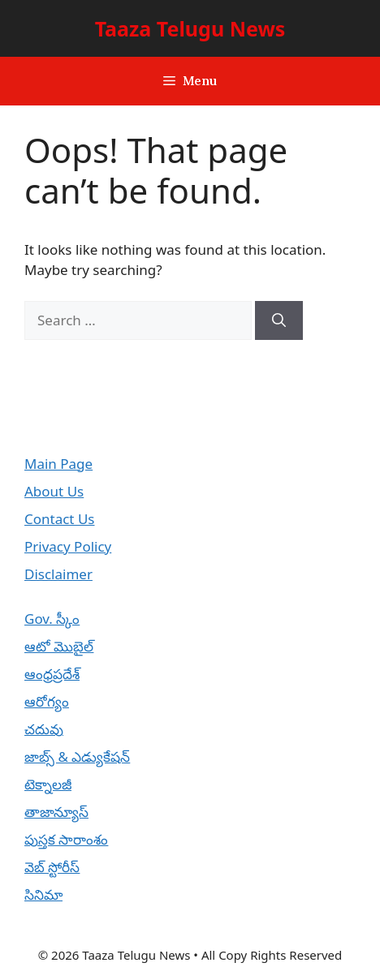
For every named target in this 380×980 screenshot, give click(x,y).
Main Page (58, 464)
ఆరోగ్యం (47, 701)
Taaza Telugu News (190, 28)
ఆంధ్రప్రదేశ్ (52, 674)
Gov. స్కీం (52, 619)
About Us (54, 491)
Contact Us (60, 519)
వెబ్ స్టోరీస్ (52, 867)
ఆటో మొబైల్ (59, 646)
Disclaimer (58, 574)
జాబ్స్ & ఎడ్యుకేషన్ (77, 756)
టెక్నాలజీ (48, 784)
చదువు (44, 729)
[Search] (279, 320)
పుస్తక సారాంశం (66, 839)
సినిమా (43, 894)
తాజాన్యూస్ (56, 812)
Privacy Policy (68, 546)
